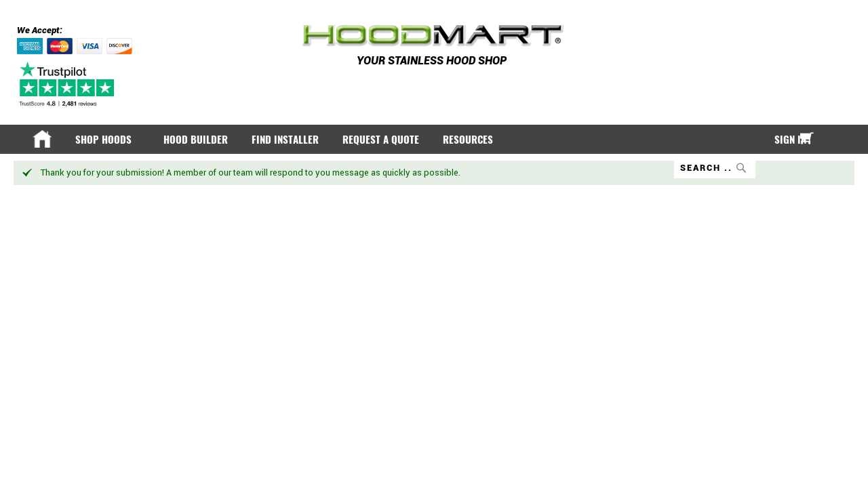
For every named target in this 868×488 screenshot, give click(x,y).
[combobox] (704, 167)
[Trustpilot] (68, 84)
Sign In (780, 139)
